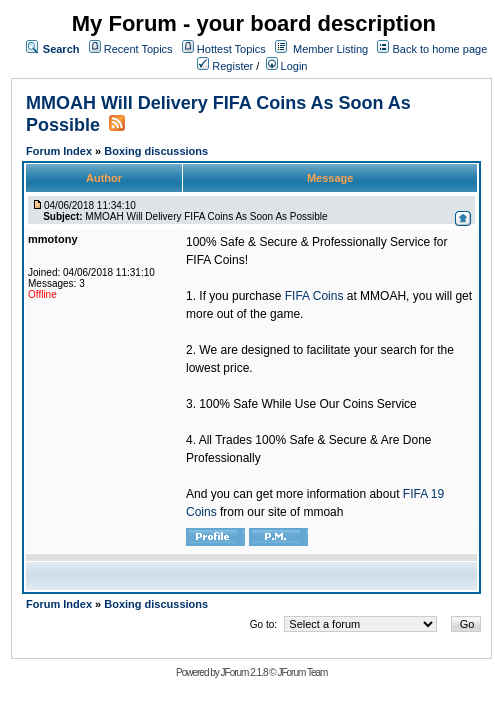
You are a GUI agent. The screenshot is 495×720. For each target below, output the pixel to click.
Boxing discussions (156, 151)
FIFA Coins (314, 296)
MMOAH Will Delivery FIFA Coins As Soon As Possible (206, 216)
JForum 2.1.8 (244, 672)
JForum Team (302, 672)
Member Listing (330, 49)
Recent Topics (138, 49)
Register (225, 66)
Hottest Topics (231, 49)
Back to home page (439, 49)
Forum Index (60, 151)
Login (287, 66)
